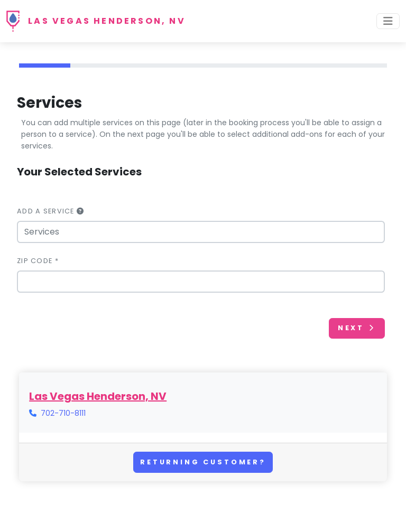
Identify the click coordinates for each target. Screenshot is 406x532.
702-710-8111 (63, 413)
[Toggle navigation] (388, 21)
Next (357, 328)
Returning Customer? (203, 462)
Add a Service (50, 211)
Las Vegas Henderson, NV (107, 21)
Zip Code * (38, 261)
